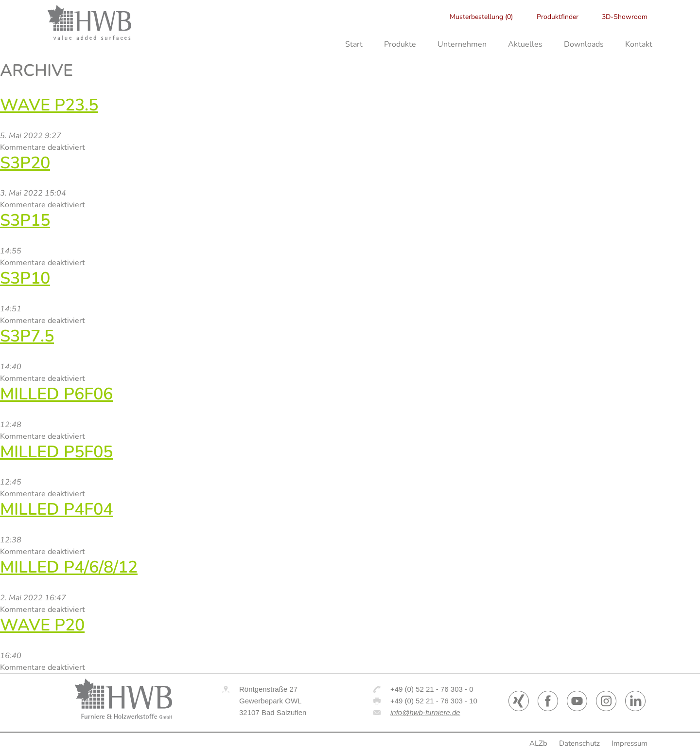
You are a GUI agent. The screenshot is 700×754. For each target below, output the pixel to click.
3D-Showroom (625, 17)
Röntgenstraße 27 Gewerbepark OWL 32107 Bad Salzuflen (273, 701)
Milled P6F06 (56, 394)
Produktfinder (558, 17)
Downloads (584, 44)
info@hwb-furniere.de (425, 712)
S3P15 (25, 220)
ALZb (538, 743)
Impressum (630, 743)
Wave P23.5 (49, 105)
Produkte (400, 44)
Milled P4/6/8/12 (69, 567)
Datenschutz (579, 743)
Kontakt (639, 44)
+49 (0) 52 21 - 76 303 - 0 (432, 689)
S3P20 (25, 163)
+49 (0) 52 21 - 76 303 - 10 (434, 701)
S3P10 (25, 278)
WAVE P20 (42, 625)
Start (354, 44)
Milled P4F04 (56, 509)
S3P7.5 (27, 336)
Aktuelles (525, 44)
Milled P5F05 (56, 452)
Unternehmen (462, 44)
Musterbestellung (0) (481, 17)
